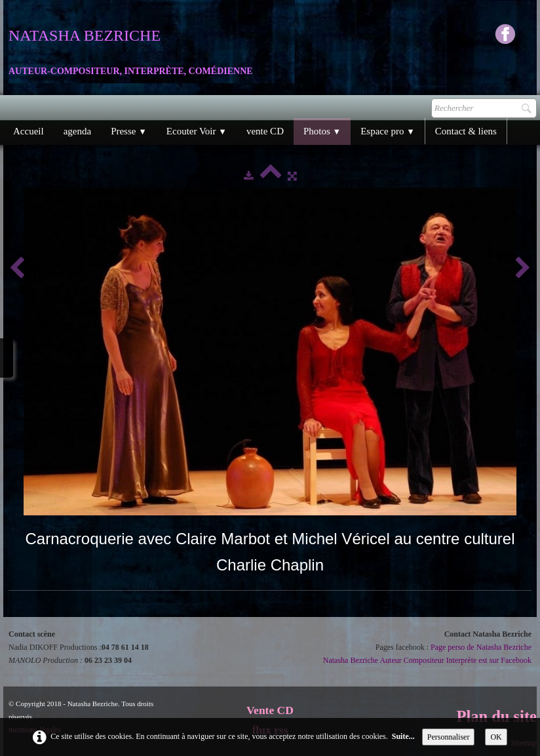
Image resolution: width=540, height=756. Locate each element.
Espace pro (388, 131)
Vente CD (270, 710)
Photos (322, 131)
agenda (77, 131)
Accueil (29, 131)
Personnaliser (449, 737)
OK (496, 737)
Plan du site (496, 716)
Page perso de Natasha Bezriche (481, 647)
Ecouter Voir (197, 131)
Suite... (403, 736)
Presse (129, 131)
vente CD (265, 131)
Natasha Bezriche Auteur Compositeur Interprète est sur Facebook (427, 660)
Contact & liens (466, 131)
